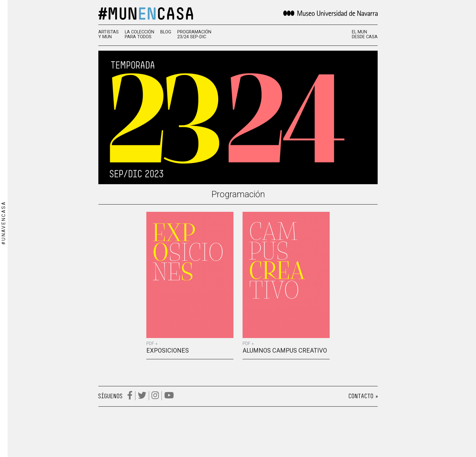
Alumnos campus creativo (285, 350)
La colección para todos (139, 35)
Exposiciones (168, 350)
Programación (238, 194)
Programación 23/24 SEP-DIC (194, 35)
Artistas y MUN (109, 35)
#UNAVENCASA (3, 223)
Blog (166, 32)
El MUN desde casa (365, 35)
